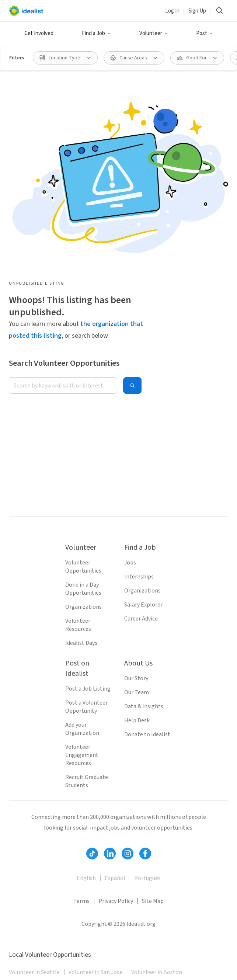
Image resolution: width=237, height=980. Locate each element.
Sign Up (197, 11)
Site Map (153, 901)
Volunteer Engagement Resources (82, 755)
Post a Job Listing (88, 689)
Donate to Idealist (147, 734)
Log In (172, 11)
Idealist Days (81, 643)
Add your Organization (82, 729)
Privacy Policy (116, 901)
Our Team (137, 692)
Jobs (130, 563)
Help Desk (137, 720)
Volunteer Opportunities (83, 567)
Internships (139, 577)
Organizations (83, 607)
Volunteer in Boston (157, 972)
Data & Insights (144, 706)
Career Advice (141, 619)
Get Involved (39, 33)
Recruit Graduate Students (87, 781)
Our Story (136, 678)
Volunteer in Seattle (34, 972)
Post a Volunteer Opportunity (86, 707)
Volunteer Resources (78, 625)
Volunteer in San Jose (95, 972)
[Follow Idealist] (92, 854)
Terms (81, 901)
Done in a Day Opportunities (83, 589)
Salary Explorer (143, 605)
